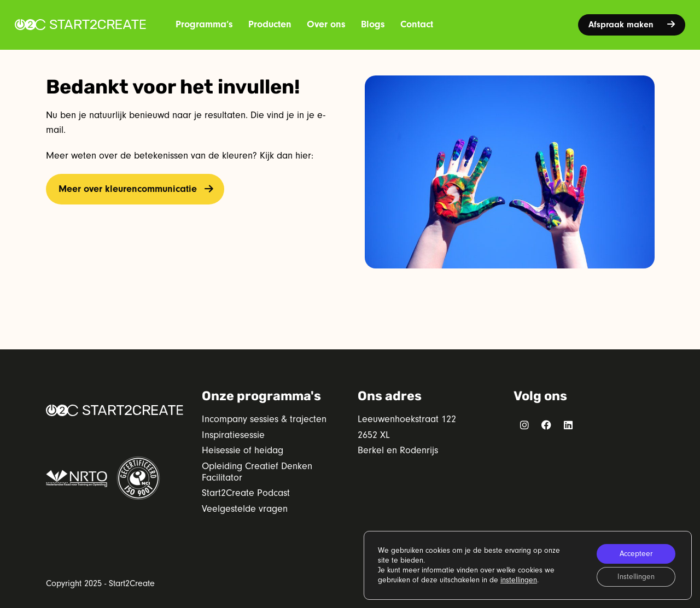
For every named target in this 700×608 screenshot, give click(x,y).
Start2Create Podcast (246, 493)
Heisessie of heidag (243, 450)
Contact (417, 24)
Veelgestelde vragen (245, 509)
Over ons (326, 24)
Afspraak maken (632, 25)
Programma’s (204, 24)
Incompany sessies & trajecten (264, 419)
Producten (270, 24)
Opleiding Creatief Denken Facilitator (257, 472)
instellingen (519, 580)
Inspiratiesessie (233, 435)
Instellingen (636, 577)
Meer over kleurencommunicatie (128, 189)
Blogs (373, 24)
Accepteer (636, 554)
